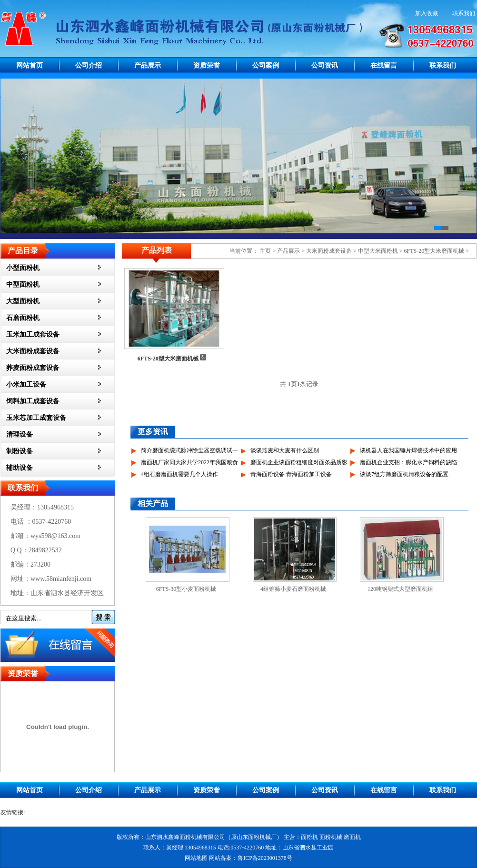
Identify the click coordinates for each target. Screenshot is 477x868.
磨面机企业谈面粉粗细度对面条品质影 (299, 462)
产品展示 (148, 65)
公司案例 (266, 65)
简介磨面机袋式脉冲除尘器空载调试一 (189, 450)
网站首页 (30, 65)
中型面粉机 (23, 284)
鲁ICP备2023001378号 (265, 858)
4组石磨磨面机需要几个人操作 (179, 474)
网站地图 (196, 858)
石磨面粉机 (23, 318)
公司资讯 (325, 65)
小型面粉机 (23, 268)
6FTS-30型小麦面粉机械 (186, 589)
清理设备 (20, 434)
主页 (265, 251)
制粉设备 (20, 451)
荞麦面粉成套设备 (33, 368)
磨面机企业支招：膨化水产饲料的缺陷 (408, 462)
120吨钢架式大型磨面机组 (400, 589)
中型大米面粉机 (378, 251)
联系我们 (464, 13)
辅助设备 (20, 468)
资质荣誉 (207, 65)
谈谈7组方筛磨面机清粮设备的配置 (404, 474)
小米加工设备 (26, 384)
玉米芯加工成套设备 (36, 418)
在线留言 (384, 65)
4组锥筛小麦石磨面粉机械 (293, 589)
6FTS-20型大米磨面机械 (434, 251)
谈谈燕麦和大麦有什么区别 (285, 450)
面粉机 (309, 837)
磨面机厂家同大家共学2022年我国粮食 (189, 462)
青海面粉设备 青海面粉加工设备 (291, 474)
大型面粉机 (23, 301)
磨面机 (352, 837)
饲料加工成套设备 (33, 401)
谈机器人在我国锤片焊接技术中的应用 (408, 450)
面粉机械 (331, 837)
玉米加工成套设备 (33, 334)
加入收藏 (427, 13)
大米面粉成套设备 (33, 351)
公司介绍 (89, 65)
